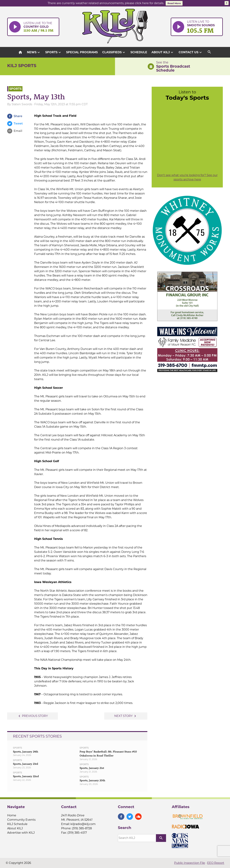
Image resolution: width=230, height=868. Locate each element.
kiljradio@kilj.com (83, 824)
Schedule (139, 52)
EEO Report (216, 863)
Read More (174, 3)
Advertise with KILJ (21, 833)
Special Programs (82, 52)
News (34, 52)
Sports (54, 52)
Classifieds (114, 52)
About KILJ (163, 52)
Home (12, 815)
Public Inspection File (190, 863)
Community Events (21, 820)
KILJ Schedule (17, 824)
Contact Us (191, 52)
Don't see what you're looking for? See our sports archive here (187, 177)
